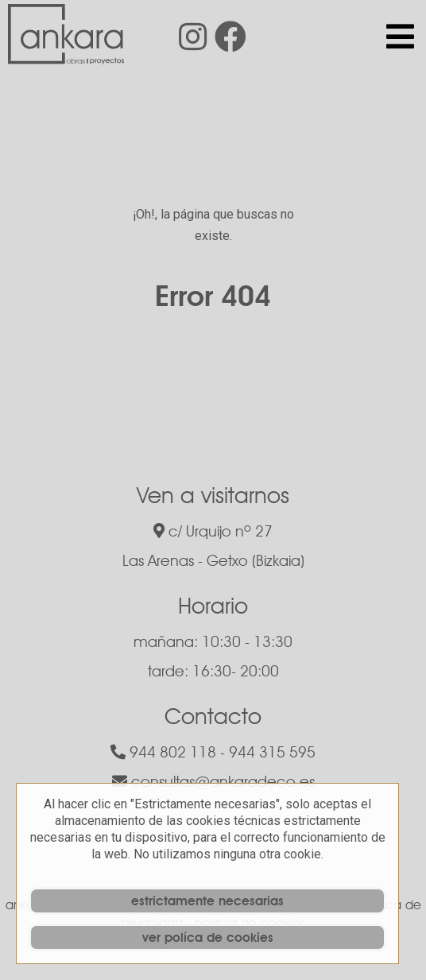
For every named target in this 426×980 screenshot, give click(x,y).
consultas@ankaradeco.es (213, 781)
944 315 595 (272, 752)
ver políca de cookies (208, 937)
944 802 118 (163, 752)
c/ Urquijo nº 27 (213, 531)
